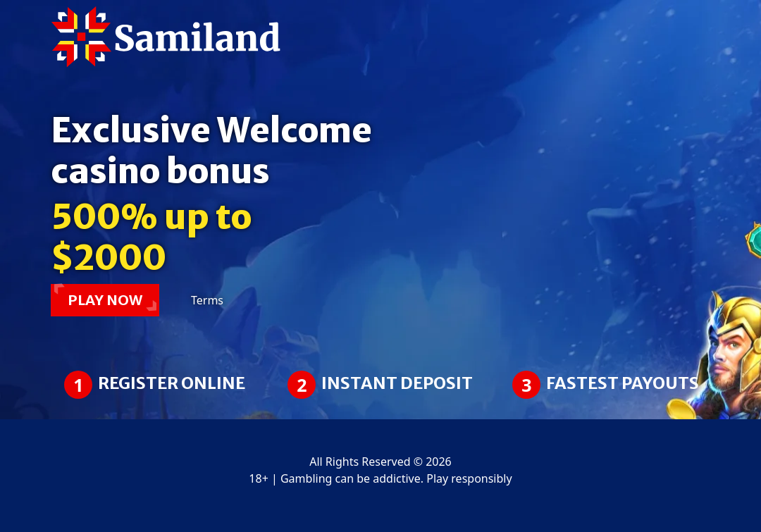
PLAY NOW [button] (105, 300)
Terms (207, 300)
